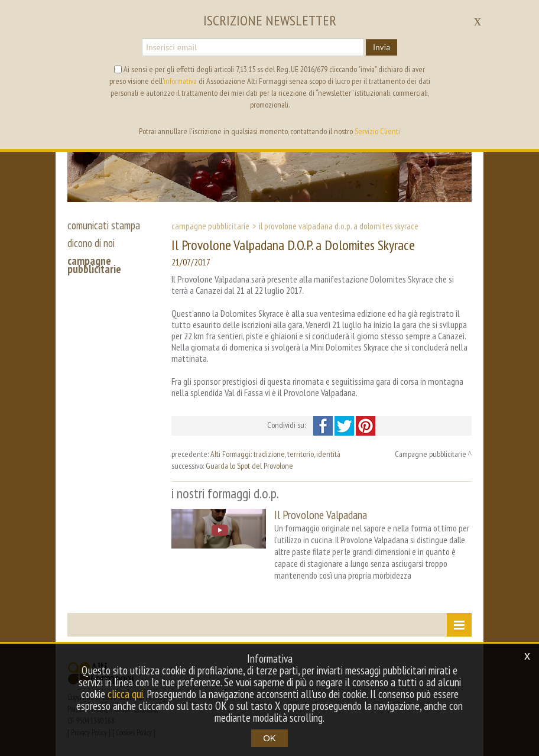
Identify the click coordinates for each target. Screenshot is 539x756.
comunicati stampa (104, 225)
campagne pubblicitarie (94, 265)
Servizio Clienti (377, 131)
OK (269, 738)
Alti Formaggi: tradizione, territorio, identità (275, 454)
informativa (180, 81)
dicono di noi (91, 243)
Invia (381, 47)
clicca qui (125, 694)
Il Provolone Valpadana (321, 515)
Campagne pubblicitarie (210, 226)
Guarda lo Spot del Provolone (249, 466)
